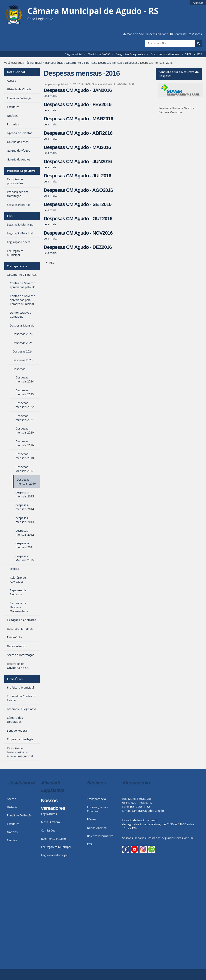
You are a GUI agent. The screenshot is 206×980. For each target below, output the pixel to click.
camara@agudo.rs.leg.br (148, 811)
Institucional (16, 72)
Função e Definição (19, 815)
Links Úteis (15, 679)
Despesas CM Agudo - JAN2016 (78, 90)
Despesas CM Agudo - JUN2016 (78, 161)
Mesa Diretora (50, 822)
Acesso (11, 799)
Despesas (131, 63)
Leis (10, 216)
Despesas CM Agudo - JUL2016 (78, 176)
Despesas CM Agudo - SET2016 (78, 204)
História (12, 807)
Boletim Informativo (100, 836)
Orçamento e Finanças (81, 63)
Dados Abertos (97, 828)
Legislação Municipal (55, 855)
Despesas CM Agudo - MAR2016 (78, 119)
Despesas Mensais (110, 63)
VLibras (197, 34)
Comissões (48, 830)
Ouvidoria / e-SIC (99, 54)
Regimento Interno (53, 839)
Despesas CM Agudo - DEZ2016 (78, 247)
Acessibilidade (159, 34)
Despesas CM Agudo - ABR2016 (78, 133)
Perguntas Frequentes (130, 54)
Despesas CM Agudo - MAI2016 (77, 147)
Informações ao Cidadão (97, 809)
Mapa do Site (135, 34)
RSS (200, 54)
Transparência (54, 63)
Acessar (198, 3)
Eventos (12, 840)
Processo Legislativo (21, 171)
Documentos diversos (165, 54)
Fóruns (91, 819)
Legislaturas (49, 814)
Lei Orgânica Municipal (56, 847)
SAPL (188, 54)
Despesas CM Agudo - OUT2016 (78, 219)
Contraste (180, 34)
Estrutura (13, 824)
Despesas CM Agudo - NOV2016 (78, 233)
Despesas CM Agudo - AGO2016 (78, 190)
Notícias (12, 832)
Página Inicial (74, 54)
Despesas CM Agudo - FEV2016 (78, 104)
